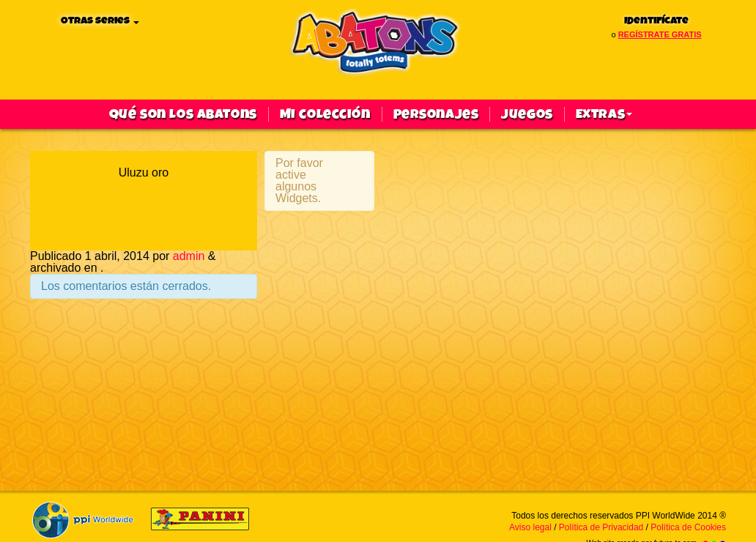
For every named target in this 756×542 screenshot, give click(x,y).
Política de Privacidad (601, 527)
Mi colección (325, 114)
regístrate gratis (660, 34)
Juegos (527, 114)
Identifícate (656, 21)
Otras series (100, 21)
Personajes (436, 114)
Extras (604, 114)
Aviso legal (530, 527)
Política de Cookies (688, 527)
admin (189, 256)
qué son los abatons (183, 114)
